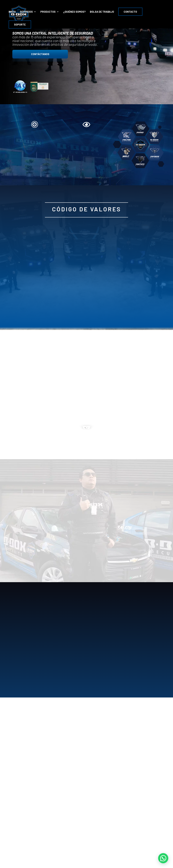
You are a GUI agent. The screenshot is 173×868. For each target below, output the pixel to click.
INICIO (12, 12)
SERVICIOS (26, 12)
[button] (163, 858)
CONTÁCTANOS (40, 54)
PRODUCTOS (48, 12)
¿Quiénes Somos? (74, 12)
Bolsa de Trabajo (102, 12)
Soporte (20, 24)
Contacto (130, 12)
